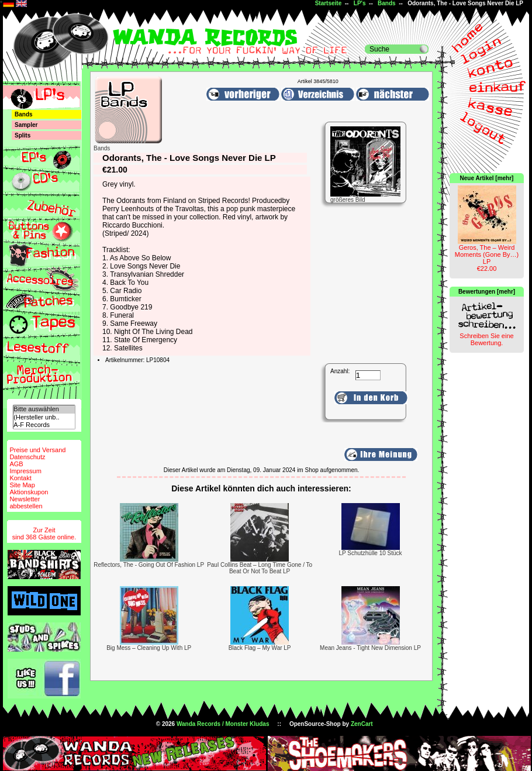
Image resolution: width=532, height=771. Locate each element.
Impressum (25, 471)
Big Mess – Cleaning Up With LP (149, 648)
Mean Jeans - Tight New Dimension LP (370, 648)
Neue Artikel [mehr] (487, 178)
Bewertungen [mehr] (487, 292)
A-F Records (44, 425)
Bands (387, 3)
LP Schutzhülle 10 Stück (370, 553)
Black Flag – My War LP (260, 648)
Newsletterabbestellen (26, 502)
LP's (360, 3)
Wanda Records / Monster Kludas (223, 724)
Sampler (26, 125)
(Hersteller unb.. (44, 417)
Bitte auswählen (44, 409)
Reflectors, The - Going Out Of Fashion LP (149, 565)
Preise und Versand (37, 450)
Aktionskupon (29, 492)
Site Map (22, 485)
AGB (16, 464)
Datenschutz (27, 457)
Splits (23, 135)
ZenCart (362, 724)
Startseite (329, 3)
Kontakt (20, 478)
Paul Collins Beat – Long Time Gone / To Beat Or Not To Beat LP (260, 568)
